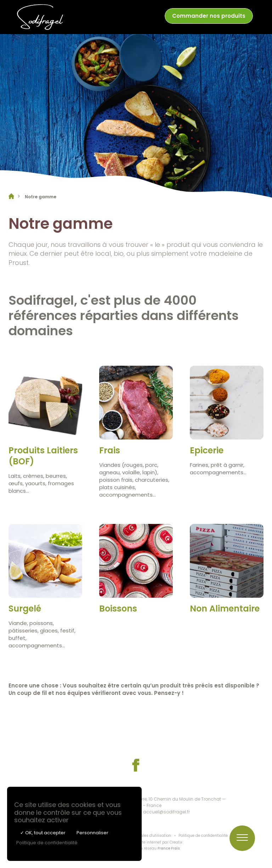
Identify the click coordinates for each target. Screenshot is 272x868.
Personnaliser (92, 833)
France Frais (169, 848)
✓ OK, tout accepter (43, 833)
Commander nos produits (209, 16)
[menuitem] (209, 17)
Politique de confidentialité (203, 836)
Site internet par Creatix (160, 842)
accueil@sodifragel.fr (166, 812)
